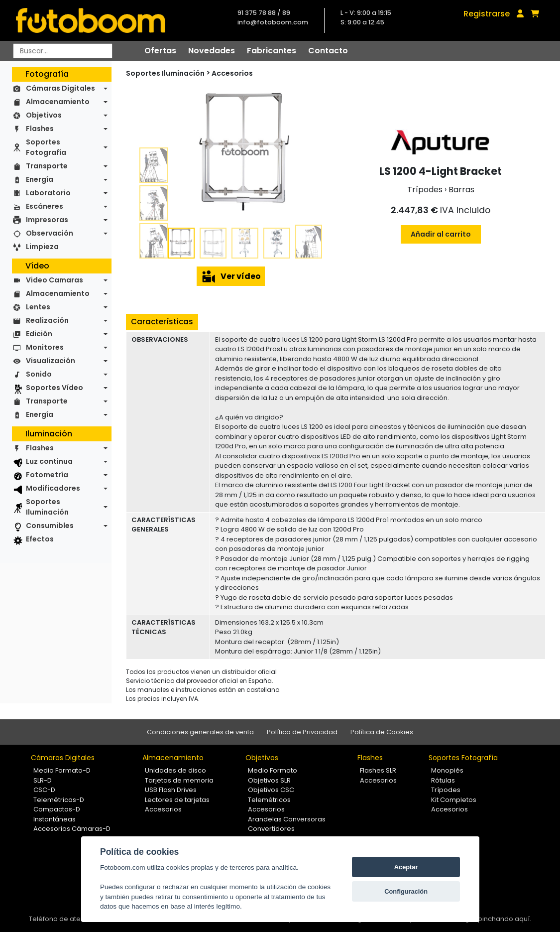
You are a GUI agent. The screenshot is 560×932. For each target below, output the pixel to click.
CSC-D (44, 790)
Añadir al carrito (441, 234)
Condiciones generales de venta (200, 732)
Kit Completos (454, 800)
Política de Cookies (382, 732)
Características (162, 322)
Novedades (212, 51)
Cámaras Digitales (60, 88)
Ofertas (160, 51)
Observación (50, 233)
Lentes (38, 307)
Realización (47, 320)
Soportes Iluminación (47, 507)
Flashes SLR (378, 770)
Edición (39, 334)
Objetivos (44, 115)
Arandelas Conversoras (287, 819)
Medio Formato (273, 770)
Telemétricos (269, 800)
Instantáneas (55, 819)
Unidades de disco (175, 770)
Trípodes (446, 790)
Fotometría (47, 475)
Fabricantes (272, 51)
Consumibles (50, 526)
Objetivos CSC (271, 790)
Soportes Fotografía (46, 147)
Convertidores (271, 829)
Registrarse (487, 14)
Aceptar (406, 867)
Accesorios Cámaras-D (72, 829)
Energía (40, 179)
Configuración (406, 891)
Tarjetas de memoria (179, 780)
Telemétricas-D (59, 800)
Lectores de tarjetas (177, 800)
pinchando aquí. (504, 919)
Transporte (47, 166)
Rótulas (443, 780)
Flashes (40, 129)
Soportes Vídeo (55, 388)
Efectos (40, 539)
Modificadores (53, 488)
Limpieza (42, 247)
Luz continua (49, 461)
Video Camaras (55, 280)
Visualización (51, 361)
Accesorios (232, 73)
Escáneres (45, 206)
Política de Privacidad (302, 732)
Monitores (45, 347)
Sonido (39, 374)
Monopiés (447, 770)
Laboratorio (48, 193)
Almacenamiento (58, 102)
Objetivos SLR (269, 780)
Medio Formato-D (62, 770)
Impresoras (47, 220)
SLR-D (43, 780)
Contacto (328, 51)
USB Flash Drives (171, 790)
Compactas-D (57, 809)
